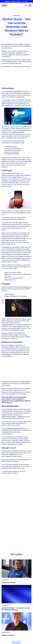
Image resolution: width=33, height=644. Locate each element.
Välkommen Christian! (8, 582)
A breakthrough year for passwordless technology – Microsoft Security (16, 184)
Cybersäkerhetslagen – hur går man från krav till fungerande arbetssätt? (16, 609)
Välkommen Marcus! (8, 635)
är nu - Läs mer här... (16, 1)
